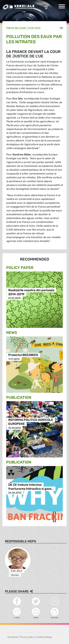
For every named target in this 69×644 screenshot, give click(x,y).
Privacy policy (27, 637)
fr (61, 28)
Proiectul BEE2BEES (23, 355)
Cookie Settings (44, 637)
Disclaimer (13, 637)
